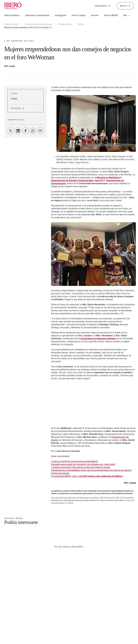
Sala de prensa (102, 6)
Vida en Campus (79, 15)
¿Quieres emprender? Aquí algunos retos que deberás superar (81, 467)
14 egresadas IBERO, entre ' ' (87, 476)
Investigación (61, 15)
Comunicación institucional (39, 24)
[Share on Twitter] (11, 131)
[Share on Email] (40, 131)
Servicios (95, 15)
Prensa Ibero (65, 24)
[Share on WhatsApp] (33, 131)
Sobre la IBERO (111, 15)
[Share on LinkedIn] (18, 131)
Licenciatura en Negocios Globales (98, 339)
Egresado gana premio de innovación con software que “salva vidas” (83, 464)
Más (127, 15)
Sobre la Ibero (11, 24)
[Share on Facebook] (26, 131)
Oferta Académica (12, 15)
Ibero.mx (125, 6)
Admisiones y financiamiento (37, 15)
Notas (81, 24)
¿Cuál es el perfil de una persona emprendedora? (75, 461)
